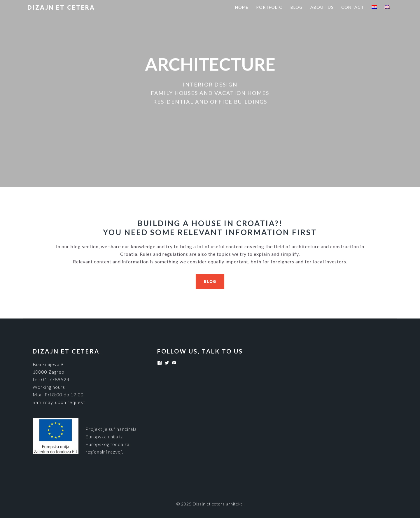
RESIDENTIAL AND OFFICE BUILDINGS (210, 101)
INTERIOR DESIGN (210, 85)
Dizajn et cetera (61, 7)
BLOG (210, 281)
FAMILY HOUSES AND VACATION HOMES (210, 93)
